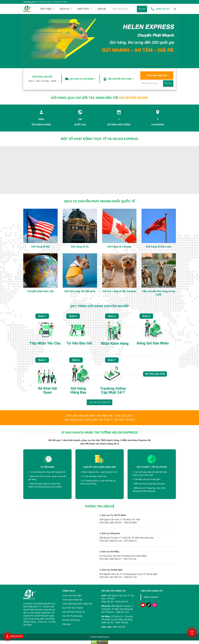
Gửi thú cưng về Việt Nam (80, 291)
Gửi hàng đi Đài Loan (159, 247)
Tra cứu (142, 9)
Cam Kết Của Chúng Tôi (73, 612)
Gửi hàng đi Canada (119, 247)
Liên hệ (192, 632)
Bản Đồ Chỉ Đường (71, 620)
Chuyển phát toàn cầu (40, 291)
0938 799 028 (122, 623)
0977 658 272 (108, 612)
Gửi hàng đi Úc (80, 247)
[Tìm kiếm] (175, 9)
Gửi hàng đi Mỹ (40, 247)
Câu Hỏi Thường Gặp (72, 616)
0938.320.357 (163, 9)
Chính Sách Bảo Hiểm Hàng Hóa (77, 604)
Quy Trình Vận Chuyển (73, 608)
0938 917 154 (122, 612)
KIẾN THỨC (83, 9)
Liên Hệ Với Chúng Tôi (100, 402)
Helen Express (151, 597)
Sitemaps (67, 624)
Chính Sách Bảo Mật (72, 596)
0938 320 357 (108, 623)
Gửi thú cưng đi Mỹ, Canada (119, 291)
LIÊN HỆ (102, 9)
